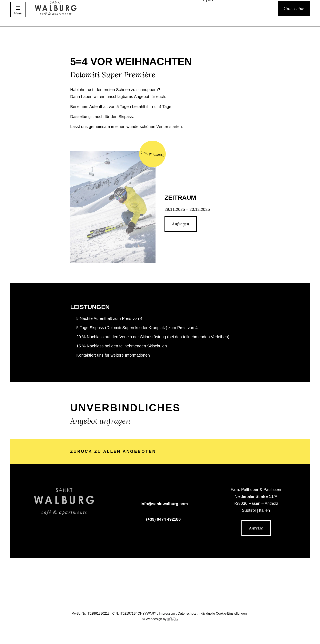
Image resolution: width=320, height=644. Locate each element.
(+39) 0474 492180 (163, 520)
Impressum (167, 614)
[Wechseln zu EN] (211, 18)
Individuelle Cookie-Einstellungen (223, 614)
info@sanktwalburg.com (164, 504)
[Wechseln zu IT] (204, 18)
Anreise (256, 528)
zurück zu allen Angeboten (113, 452)
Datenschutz (187, 614)
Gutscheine (294, 18)
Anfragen (181, 224)
